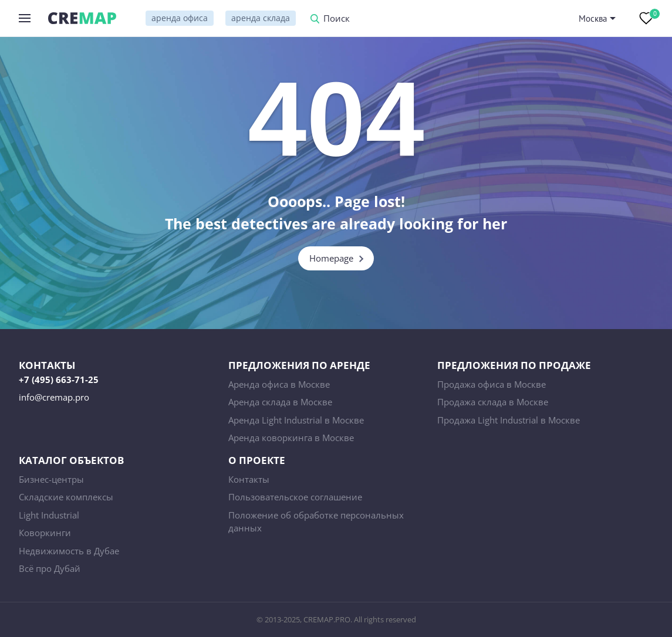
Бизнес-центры (51, 479)
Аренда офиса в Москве (279, 384)
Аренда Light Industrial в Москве (296, 420)
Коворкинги (45, 533)
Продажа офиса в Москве (492, 384)
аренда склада (261, 18)
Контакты (249, 479)
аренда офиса (180, 18)
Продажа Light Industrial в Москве (509, 420)
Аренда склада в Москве (280, 402)
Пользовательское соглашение (295, 497)
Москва (593, 18)
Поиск (337, 19)
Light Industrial (49, 515)
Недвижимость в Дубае (69, 551)
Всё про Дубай (50, 568)
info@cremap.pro (54, 397)
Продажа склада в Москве (493, 402)
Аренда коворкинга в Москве (291, 438)
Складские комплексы (66, 497)
